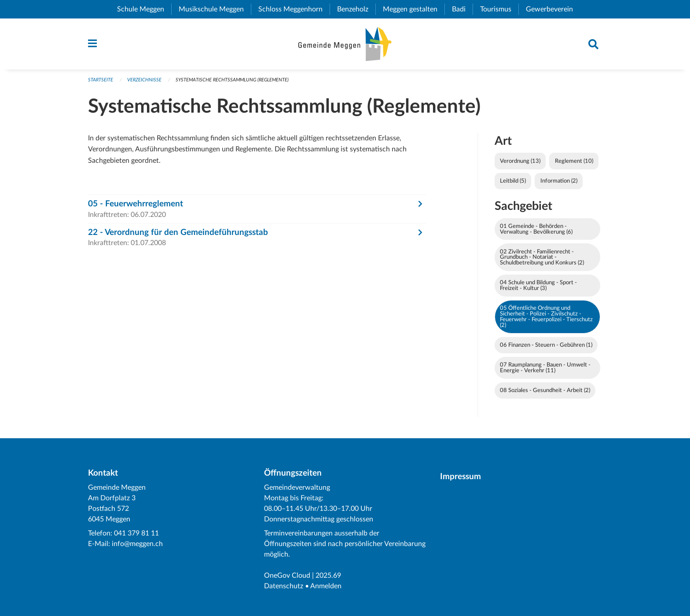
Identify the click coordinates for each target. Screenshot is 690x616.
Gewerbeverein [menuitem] (553, 9)
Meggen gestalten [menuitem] (414, 9)
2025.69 (328, 576)
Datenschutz (284, 586)
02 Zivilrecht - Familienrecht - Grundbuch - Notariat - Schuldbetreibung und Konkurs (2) (542, 257)
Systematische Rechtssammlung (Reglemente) (232, 80)
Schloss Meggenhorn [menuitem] (294, 9)
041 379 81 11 (136, 533)
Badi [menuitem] (462, 9)
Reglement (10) (574, 161)
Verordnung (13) (520, 161)
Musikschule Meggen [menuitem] (215, 9)
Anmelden (326, 586)
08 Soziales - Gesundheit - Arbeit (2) (545, 390)
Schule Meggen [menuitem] (144, 9)
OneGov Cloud (287, 576)
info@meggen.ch (137, 544)
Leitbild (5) (513, 181)
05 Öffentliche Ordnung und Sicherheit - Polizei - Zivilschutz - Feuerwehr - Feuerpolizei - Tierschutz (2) (546, 316)
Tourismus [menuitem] (499, 9)
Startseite (101, 80)
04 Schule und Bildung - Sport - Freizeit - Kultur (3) (538, 285)
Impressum (461, 477)
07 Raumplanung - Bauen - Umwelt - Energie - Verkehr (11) (545, 368)
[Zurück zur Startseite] (345, 44)
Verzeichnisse (144, 80)
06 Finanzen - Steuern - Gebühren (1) (546, 345)
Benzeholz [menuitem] (356, 9)
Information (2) (559, 181)
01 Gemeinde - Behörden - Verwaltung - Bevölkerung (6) (536, 229)
